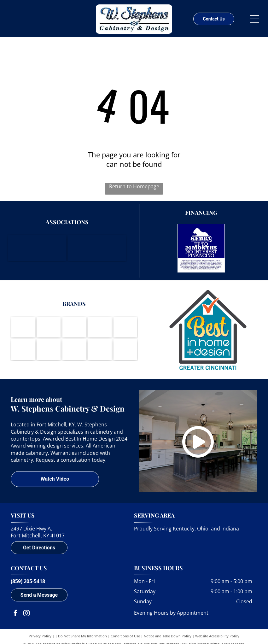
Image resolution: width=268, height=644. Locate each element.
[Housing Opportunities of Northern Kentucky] (97, 248)
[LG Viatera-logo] (23, 350)
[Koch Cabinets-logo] (74, 327)
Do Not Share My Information (82, 636)
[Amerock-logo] (100, 327)
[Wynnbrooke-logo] (49, 350)
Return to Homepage (134, 186)
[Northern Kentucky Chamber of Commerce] (37, 248)
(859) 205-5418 (28, 581)
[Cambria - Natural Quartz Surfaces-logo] (74, 350)
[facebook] (15, 614)
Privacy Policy (40, 636)
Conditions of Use (125, 636)
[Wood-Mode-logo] (23, 327)
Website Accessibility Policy (217, 636)
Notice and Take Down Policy (168, 636)
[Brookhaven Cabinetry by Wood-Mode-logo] (49, 327)
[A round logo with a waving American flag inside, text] (125, 350)
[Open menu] (254, 19)
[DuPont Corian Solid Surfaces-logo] (100, 350)
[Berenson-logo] (125, 327)
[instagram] (26, 614)
